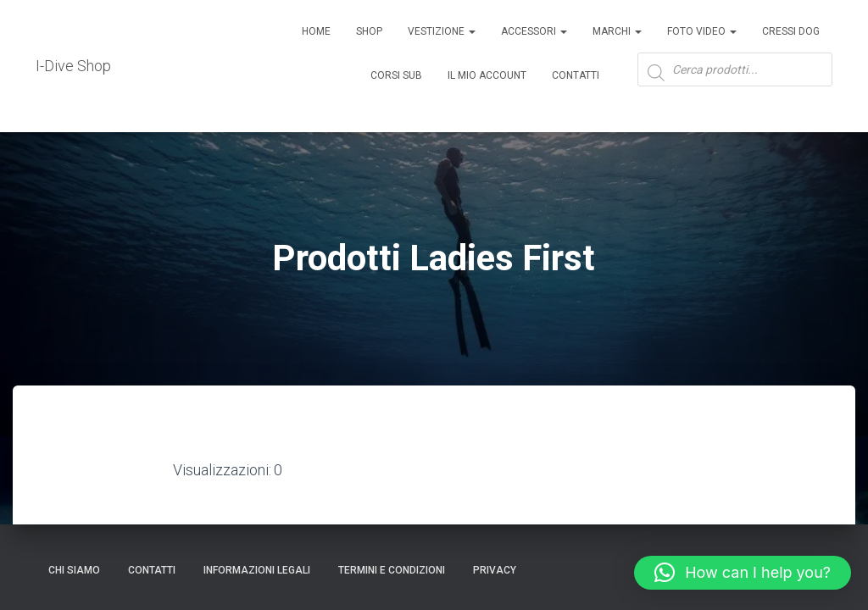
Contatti (576, 75)
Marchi (617, 31)
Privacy (495, 570)
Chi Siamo (74, 570)
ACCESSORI (534, 31)
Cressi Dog (791, 31)
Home (316, 31)
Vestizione (442, 31)
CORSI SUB (396, 75)
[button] (743, 573)
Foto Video (702, 31)
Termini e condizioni (392, 570)
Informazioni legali (257, 570)
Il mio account (487, 75)
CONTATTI (152, 570)
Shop (369, 31)
